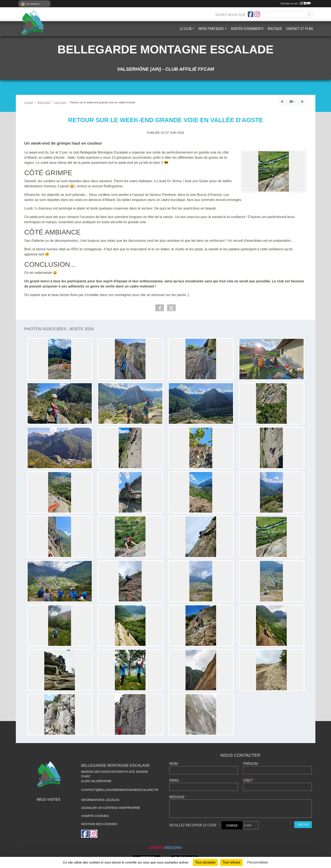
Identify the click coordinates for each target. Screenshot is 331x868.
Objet (250, 780)
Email (176, 780)
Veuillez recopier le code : (195, 825)
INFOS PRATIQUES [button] (211, 29)
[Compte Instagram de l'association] (257, 14)
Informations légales (100, 800)
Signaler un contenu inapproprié (111, 808)
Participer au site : (296, 3)
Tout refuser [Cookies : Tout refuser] (231, 862)
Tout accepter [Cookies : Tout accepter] (205, 862)
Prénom (252, 764)
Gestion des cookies (99, 824)
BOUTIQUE (275, 29)
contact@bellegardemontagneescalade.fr (120, 790)
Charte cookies (95, 816)
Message (178, 797)
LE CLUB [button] (186, 29)
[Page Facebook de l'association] (251, 14)
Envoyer (303, 825)
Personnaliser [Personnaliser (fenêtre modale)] (258, 862)
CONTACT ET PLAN (299, 29)
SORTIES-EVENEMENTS (247, 29)
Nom (175, 764)
